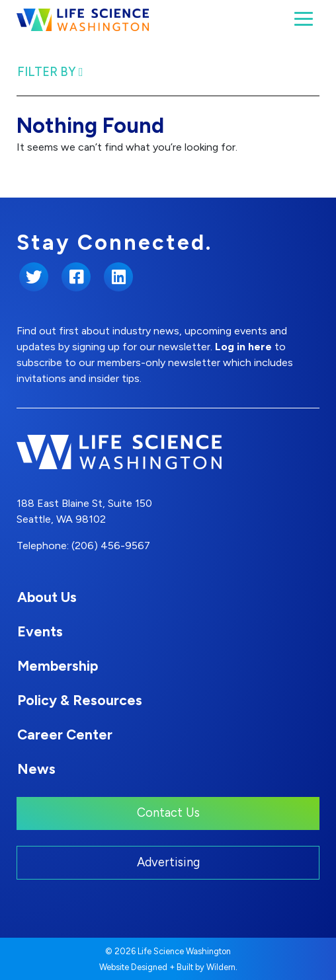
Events (40, 631)
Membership (58, 666)
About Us (47, 597)
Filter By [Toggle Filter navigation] (50, 72)
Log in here (243, 347)
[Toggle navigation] (304, 19)
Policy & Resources (80, 700)
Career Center (65, 735)
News (36, 769)
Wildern (221, 967)
